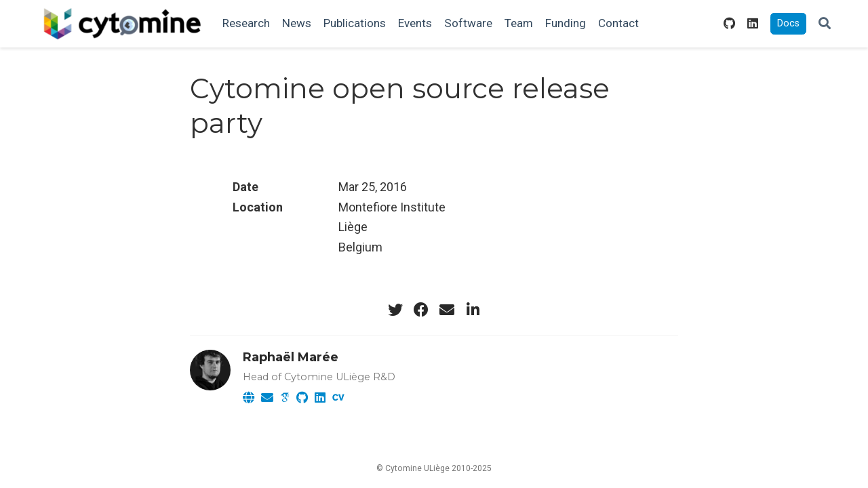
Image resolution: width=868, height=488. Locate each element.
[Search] (825, 24)
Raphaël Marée (291, 357)
